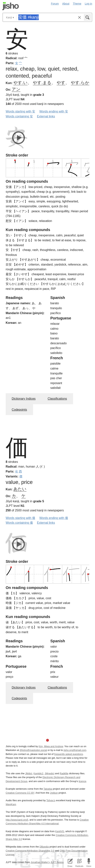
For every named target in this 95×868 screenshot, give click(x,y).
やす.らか (80, 83)
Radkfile (64, 773)
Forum (55, 4)
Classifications (57, 399)
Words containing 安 (19, 116)
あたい (20, 489)
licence (83, 781)
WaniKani (11, 804)
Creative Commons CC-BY (20, 793)
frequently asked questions (69, 754)
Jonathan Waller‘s (40, 862)
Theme (77, 4)
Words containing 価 (19, 523)
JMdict (29, 773)
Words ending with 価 (54, 518)
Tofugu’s (51, 800)
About (66, 4)
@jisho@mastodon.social (33, 750)
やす (61, 83)
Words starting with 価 (20, 518)
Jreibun (54, 793)
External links (46, 116)
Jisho (11, 6)
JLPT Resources (59, 862)
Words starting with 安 (20, 111)
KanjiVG (60, 831)
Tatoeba (48, 789)
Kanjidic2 (38, 773)
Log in (88, 4)
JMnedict (49, 773)
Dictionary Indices (24, 399)
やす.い (20, 83)
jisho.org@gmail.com (75, 750)
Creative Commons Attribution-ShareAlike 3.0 (30, 851)
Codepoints (19, 410)
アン (16, 89)
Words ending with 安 (54, 111)
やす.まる (42, 83)
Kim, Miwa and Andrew (51, 746)
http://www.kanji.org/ (17, 820)
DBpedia (44, 847)
